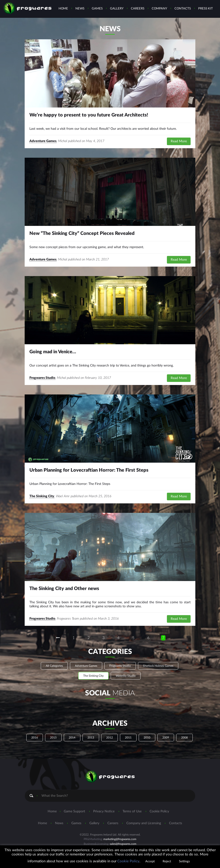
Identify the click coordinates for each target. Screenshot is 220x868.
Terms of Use (132, 811)
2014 (72, 738)
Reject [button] (167, 861)
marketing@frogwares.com (120, 839)
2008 (184, 738)
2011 (128, 738)
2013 (91, 738)
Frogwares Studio (42, 378)
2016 (35, 738)
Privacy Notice (104, 811)
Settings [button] (184, 861)
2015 (53, 738)
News (80, 9)
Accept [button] (150, 861)
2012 (110, 738)
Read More (179, 141)
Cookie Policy (159, 811)
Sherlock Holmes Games (158, 666)
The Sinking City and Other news (64, 589)
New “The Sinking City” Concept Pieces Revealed (82, 233)
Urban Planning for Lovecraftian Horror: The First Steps (89, 470)
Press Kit (206, 9)
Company (159, 9)
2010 (147, 738)
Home (63, 9)
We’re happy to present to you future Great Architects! (89, 115)
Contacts (183, 9)
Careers (138, 9)
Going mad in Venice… (53, 352)
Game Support (74, 811)
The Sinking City (42, 496)
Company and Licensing (144, 823)
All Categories (54, 666)
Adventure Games (43, 141)
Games (97, 9)
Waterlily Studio (126, 676)
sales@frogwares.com (123, 844)
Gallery (117, 9)
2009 (166, 738)
